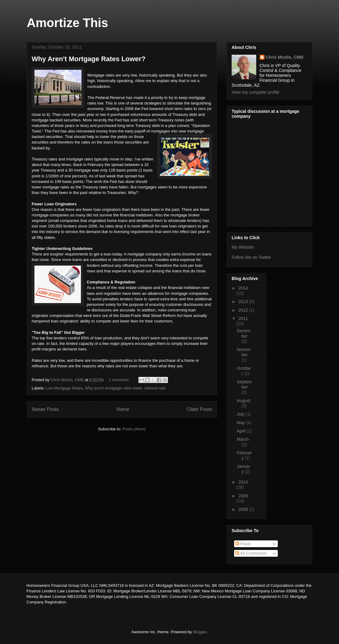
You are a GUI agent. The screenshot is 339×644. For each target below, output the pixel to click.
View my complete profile (255, 92)
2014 (243, 288)
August (244, 401)
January (243, 469)
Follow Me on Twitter (251, 257)
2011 (243, 318)
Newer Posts (45, 409)
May (241, 423)
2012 (244, 310)
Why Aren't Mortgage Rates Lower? (89, 59)
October (244, 371)
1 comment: (120, 380)
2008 (244, 509)
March (243, 439)
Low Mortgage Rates (64, 388)
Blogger (200, 632)
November (244, 352)
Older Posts (199, 409)
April (242, 431)
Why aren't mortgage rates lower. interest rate (125, 388)
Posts (243, 544)
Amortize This (67, 23)
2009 (243, 496)
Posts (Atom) (134, 429)
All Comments (251, 553)
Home (123, 409)
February (244, 455)
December (244, 333)
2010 (243, 482)
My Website (243, 247)
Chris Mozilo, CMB (285, 57)
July (241, 414)
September (244, 384)
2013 (244, 302)
